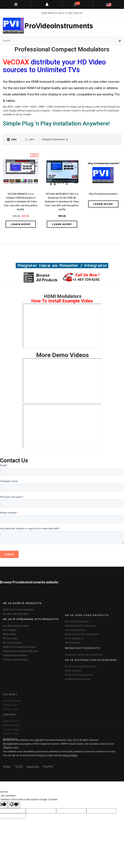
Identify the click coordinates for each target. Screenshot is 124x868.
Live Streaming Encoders (16, 669)
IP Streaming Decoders (15, 698)
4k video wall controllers (16, 657)
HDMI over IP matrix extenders (19, 653)
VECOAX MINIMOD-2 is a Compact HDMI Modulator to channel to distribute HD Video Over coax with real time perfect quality (21, 202)
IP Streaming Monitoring (16, 703)
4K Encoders (10, 677)
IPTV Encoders (11, 682)
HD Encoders (10, 673)
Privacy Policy (70, 777)
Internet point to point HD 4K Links (21, 694)
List (32, 140)
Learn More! (21, 224)
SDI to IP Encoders (13, 686)
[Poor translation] (14, 805)
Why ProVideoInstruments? (103, 194)
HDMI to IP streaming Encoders (19, 690)
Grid (14, 140)
